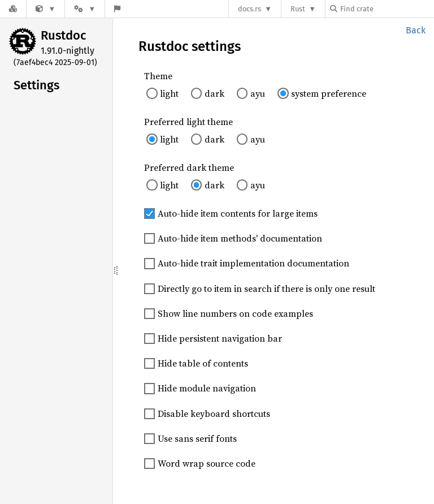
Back (416, 30)
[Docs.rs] (13, 9)
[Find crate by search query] (387, 9)
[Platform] (85, 9)
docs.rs (249, 9)
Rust (298, 9)
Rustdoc (64, 35)
